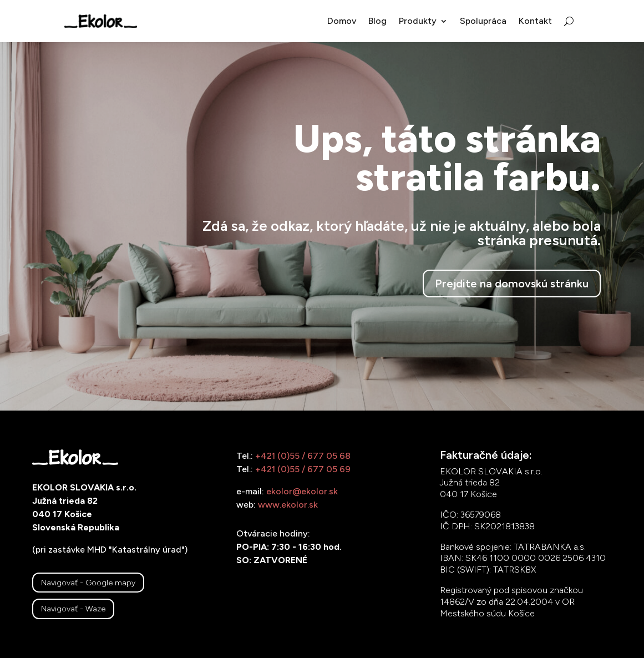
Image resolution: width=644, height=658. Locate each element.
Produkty (418, 21)
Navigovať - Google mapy (88, 583)
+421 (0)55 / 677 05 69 (303, 469)
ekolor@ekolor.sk (302, 491)
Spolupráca (483, 21)
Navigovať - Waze (73, 609)
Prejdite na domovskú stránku (512, 284)
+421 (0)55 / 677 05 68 (303, 456)
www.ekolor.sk (288, 505)
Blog (377, 21)
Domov (342, 21)
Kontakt (535, 21)
